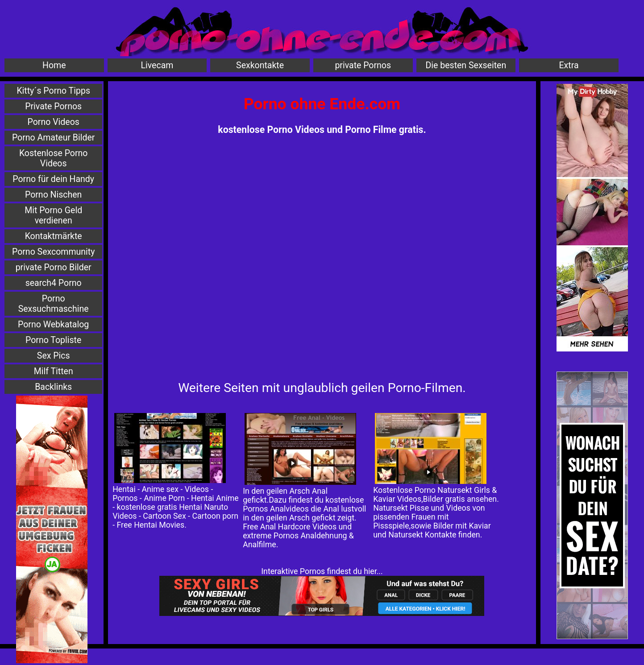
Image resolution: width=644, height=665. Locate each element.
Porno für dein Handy (53, 179)
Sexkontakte (260, 65)
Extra (569, 65)
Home (54, 65)
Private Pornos (53, 106)
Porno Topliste (53, 340)
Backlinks (53, 387)
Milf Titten (54, 371)
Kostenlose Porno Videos (54, 158)
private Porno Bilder (54, 267)
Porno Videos (54, 122)
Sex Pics (54, 356)
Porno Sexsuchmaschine (54, 304)
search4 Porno (54, 283)
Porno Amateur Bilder (54, 138)
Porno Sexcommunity (53, 252)
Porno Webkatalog (53, 324)
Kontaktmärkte (54, 236)
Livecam (157, 65)
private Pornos (363, 65)
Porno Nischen (53, 195)
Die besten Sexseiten (466, 65)
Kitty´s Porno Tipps (53, 91)
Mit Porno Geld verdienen (53, 215)
